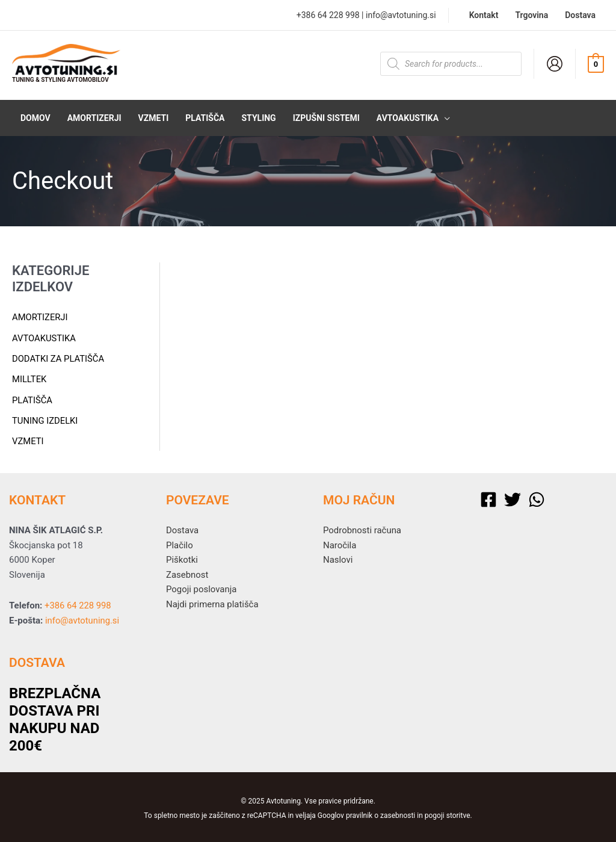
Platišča (32, 398)
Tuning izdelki (45, 419)
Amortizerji (40, 317)
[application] (444, 118)
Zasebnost (187, 572)
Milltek (29, 379)
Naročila (340, 543)
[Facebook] (488, 497)
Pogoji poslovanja (202, 587)
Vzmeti (28, 439)
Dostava (182, 528)
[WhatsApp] (537, 497)
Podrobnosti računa (362, 528)
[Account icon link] (555, 64)
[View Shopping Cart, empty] (596, 64)
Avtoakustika (45, 338)
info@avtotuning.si (401, 15)
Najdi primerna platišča (212, 602)
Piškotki (182, 557)
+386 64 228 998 (328, 15)
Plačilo (180, 543)
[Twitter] (513, 497)
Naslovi (338, 557)
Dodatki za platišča (59, 358)
